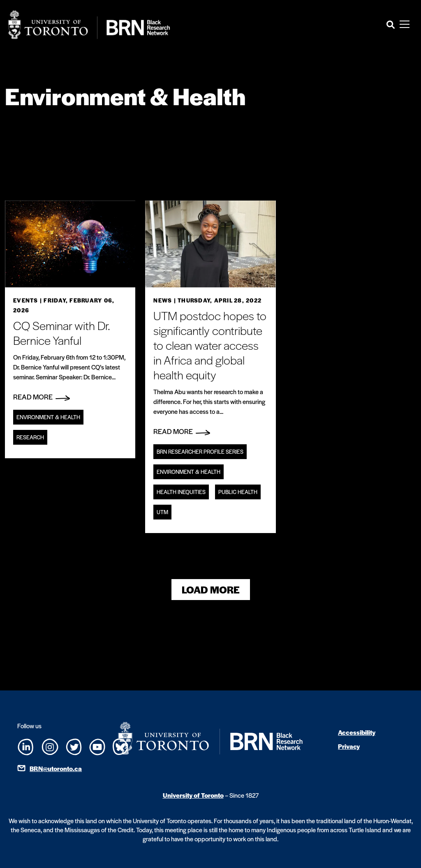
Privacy (349, 746)
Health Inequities (181, 492)
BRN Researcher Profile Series (200, 451)
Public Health (238, 492)
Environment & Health (48, 417)
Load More (211, 590)
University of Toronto (193, 795)
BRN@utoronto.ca (56, 768)
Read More (42, 397)
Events (26, 300)
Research (30, 437)
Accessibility (357, 732)
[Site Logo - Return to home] (89, 25)
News (163, 300)
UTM (162, 512)
